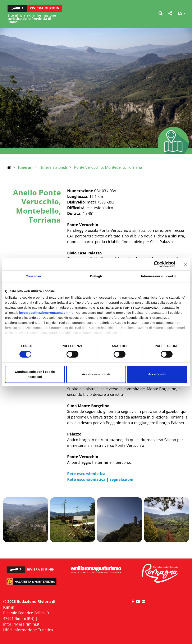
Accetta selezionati (96, 374)
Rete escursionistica (87, 474)
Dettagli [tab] (96, 276)
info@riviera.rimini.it (21, 624)
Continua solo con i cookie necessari (35, 374)
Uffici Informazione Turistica (28, 630)
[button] (161, 14)
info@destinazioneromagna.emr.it (46, 313)
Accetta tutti (157, 374)
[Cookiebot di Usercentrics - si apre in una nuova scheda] (157, 264)
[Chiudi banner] (186, 264)
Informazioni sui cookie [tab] (159, 276)
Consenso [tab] (33, 276)
